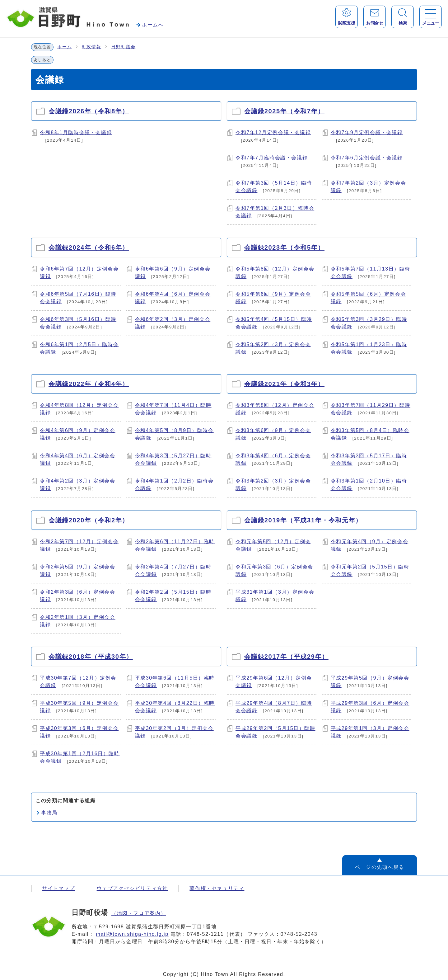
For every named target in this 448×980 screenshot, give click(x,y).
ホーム (65, 47)
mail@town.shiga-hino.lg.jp (132, 934)
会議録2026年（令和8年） (89, 111)
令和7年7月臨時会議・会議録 (272, 158)
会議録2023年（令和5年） (284, 247)
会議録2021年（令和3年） (284, 384)
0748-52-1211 (205, 934)
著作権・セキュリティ (217, 888)
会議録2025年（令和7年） (284, 111)
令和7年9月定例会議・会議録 (367, 132)
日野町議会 (123, 47)
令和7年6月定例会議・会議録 (367, 158)
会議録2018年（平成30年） (91, 657)
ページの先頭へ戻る (380, 867)
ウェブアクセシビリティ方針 (132, 888)
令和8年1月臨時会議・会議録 (76, 132)
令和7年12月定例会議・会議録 (273, 132)
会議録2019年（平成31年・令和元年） (303, 520)
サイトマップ (58, 888)
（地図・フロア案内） (139, 913)
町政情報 (91, 47)
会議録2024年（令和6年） (89, 247)
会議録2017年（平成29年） (286, 657)
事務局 (49, 813)
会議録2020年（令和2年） (89, 520)
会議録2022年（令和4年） (89, 384)
